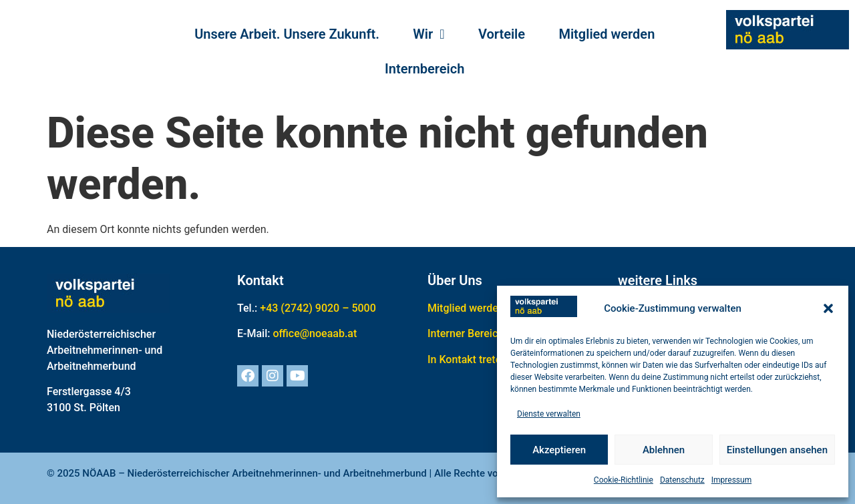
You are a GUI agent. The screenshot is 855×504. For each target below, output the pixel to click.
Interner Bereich (466, 333)
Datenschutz (682, 480)
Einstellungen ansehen (777, 450)
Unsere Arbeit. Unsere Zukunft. (287, 34)
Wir (429, 34)
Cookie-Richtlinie (624, 480)
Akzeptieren (559, 450)
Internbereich (424, 69)
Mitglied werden (607, 34)
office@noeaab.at (315, 333)
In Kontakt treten (467, 359)
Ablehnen (664, 450)
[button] (828, 308)
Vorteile (502, 34)
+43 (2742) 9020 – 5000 (318, 308)
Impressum (731, 480)
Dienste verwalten (549, 414)
